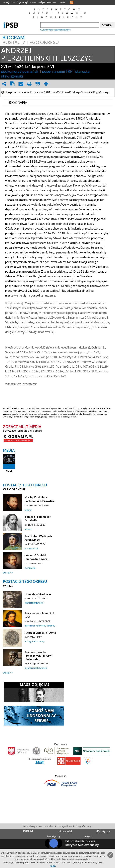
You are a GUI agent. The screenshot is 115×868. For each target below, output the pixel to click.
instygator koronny (34, 641)
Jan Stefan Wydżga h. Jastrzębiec (39, 538)
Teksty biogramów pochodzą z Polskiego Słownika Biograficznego (57, 826)
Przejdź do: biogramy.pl (16, 2)
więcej (6, 573)
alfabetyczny (103, 831)
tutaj (53, 866)
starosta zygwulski (34, 603)
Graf (9, 471)
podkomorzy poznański (20, 71)
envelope (21, 84)
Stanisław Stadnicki (38, 594)
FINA (33, 2)
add (46, 84)
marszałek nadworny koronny (40, 626)
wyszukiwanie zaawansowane (56, 30)
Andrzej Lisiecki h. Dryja (40, 633)
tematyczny (54, 836)
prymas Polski (32, 548)
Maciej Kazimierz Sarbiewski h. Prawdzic (40, 499)
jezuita (28, 510)
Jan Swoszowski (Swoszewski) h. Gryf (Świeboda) (38, 655)
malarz (28, 529)
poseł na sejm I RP (57, 71)
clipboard (12, 84)
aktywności (65, 831)
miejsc (88, 836)
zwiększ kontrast (47, 2)
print (29, 84)
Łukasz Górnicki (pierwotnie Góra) (37, 557)
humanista (30, 568)
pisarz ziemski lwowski (36, 668)
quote (38, 84)
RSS (72, 2)
